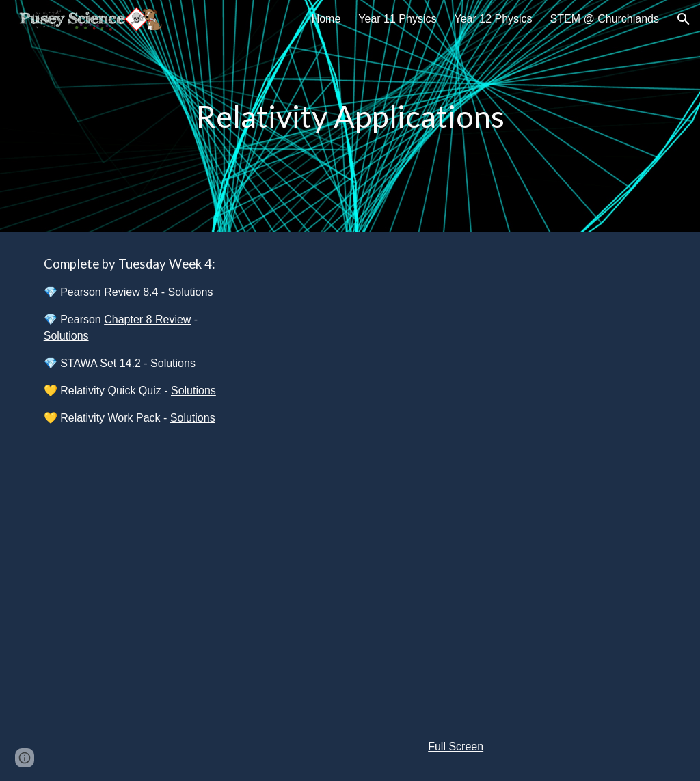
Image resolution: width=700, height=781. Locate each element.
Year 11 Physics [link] (397, 19)
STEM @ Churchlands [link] (605, 19)
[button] (684, 19)
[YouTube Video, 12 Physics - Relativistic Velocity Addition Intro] (456, 362)
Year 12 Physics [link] (493, 19)
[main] (350, 117)
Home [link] (326, 19)
